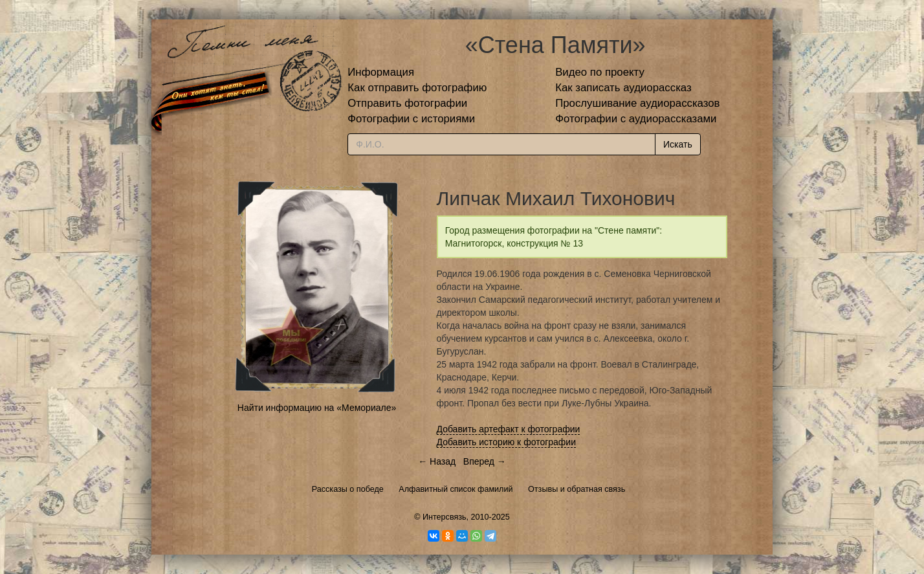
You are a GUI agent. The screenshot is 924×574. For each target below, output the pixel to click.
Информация (381, 72)
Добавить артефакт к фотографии (509, 429)
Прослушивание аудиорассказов (637, 103)
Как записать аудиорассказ (623, 88)
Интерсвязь (445, 517)
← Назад (437, 461)
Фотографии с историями (411, 119)
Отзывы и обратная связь (577, 489)
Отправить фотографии (407, 103)
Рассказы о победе (348, 489)
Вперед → (485, 461)
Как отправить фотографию (417, 88)
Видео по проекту (600, 72)
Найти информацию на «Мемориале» (317, 408)
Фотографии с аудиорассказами (636, 119)
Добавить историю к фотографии (507, 442)
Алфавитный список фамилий (456, 489)
